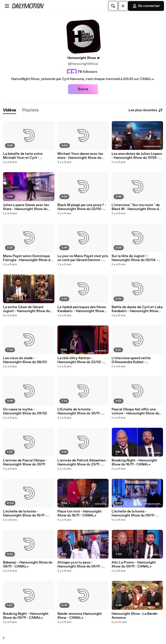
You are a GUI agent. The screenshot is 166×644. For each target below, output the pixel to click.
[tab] (10, 110)
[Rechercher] (113, 6)
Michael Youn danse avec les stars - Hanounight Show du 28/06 (80, 156)
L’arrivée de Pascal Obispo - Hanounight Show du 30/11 (25, 462)
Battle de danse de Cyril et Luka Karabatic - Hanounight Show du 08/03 (137, 309)
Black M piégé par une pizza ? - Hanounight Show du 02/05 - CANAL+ (82, 207)
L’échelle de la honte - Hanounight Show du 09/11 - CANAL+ (134, 513)
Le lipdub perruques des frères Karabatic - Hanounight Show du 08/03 (82, 309)
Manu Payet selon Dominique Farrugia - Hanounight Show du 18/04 (28, 258)
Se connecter (146, 6)
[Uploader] (123, 6)
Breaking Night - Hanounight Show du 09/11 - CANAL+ (26, 616)
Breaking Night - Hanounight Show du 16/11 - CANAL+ (134, 462)
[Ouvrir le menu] (7, 6)
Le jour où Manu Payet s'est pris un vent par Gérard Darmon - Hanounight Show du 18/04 (83, 258)
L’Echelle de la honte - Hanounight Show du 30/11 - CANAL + (80, 411)
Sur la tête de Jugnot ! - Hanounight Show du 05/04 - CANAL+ (135, 258)
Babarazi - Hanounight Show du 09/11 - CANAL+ (28, 564)
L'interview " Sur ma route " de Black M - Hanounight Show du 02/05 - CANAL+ (136, 207)
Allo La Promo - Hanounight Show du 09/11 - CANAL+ (134, 564)
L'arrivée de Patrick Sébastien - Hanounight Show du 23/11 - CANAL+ (83, 462)
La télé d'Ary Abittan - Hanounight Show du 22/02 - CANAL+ (80, 360)
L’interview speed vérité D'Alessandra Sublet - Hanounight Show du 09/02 (134, 360)
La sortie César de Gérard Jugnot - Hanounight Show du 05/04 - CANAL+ (26, 309)
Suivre (83, 89)
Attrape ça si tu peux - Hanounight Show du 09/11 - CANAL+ (80, 564)
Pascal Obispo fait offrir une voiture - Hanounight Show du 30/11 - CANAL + (135, 411)
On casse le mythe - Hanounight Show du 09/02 (25, 411)
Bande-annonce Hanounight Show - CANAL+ (80, 616)
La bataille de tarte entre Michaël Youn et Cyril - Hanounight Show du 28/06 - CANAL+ (26, 156)
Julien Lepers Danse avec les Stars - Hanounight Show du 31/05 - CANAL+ (26, 207)
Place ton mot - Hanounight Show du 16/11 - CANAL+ (80, 513)
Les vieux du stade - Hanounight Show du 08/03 (25, 360)
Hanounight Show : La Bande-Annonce (135, 616)
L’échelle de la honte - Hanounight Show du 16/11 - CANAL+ (25, 513)
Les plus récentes (146, 110)
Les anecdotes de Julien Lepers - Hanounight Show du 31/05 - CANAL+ (137, 156)
